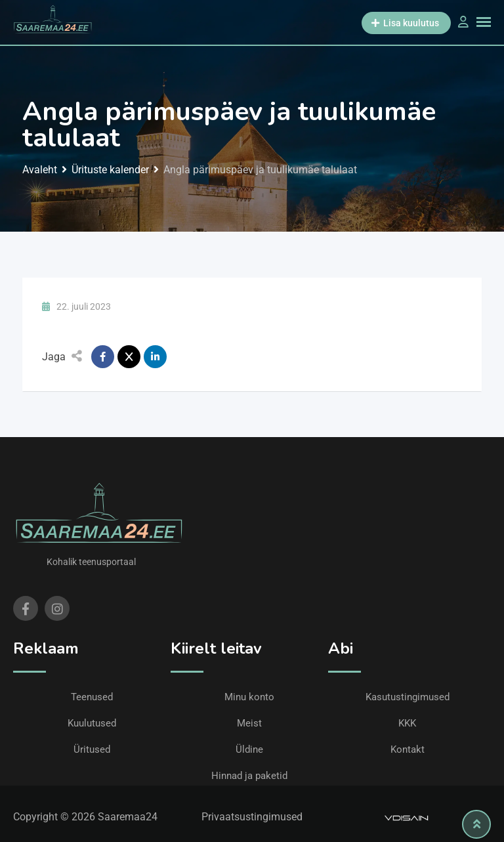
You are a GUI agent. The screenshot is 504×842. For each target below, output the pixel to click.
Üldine (249, 749)
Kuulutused (92, 723)
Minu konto (249, 697)
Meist (249, 723)
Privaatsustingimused (252, 817)
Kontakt (408, 749)
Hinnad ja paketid (249, 776)
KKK (407, 723)
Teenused (92, 697)
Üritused (92, 749)
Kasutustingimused (408, 697)
